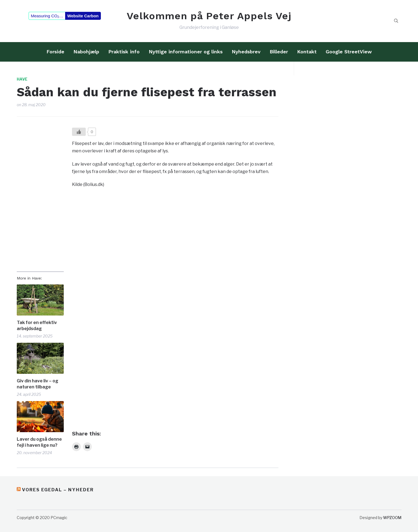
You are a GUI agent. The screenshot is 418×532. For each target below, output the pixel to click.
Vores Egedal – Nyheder (58, 490)
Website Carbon (83, 16)
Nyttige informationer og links (186, 52)
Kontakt (307, 52)
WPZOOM (392, 518)
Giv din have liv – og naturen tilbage (38, 384)
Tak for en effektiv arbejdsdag (37, 326)
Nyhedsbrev (246, 52)
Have (22, 79)
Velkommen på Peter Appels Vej (209, 16)
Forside (55, 52)
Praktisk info (124, 52)
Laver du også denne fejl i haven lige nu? (39, 442)
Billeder (279, 52)
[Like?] (79, 132)
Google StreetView (349, 52)
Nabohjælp (86, 52)
